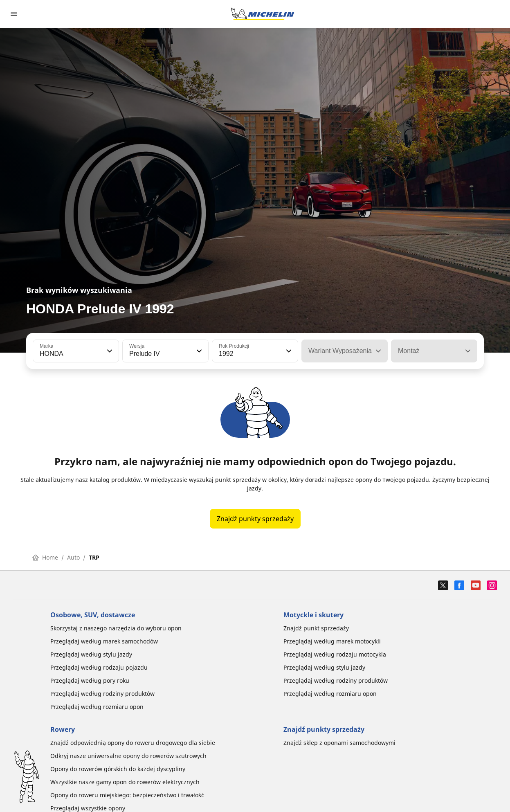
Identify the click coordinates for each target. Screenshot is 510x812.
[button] (109, 351)
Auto (73, 557)
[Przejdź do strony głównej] (263, 14)
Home (45, 557)
